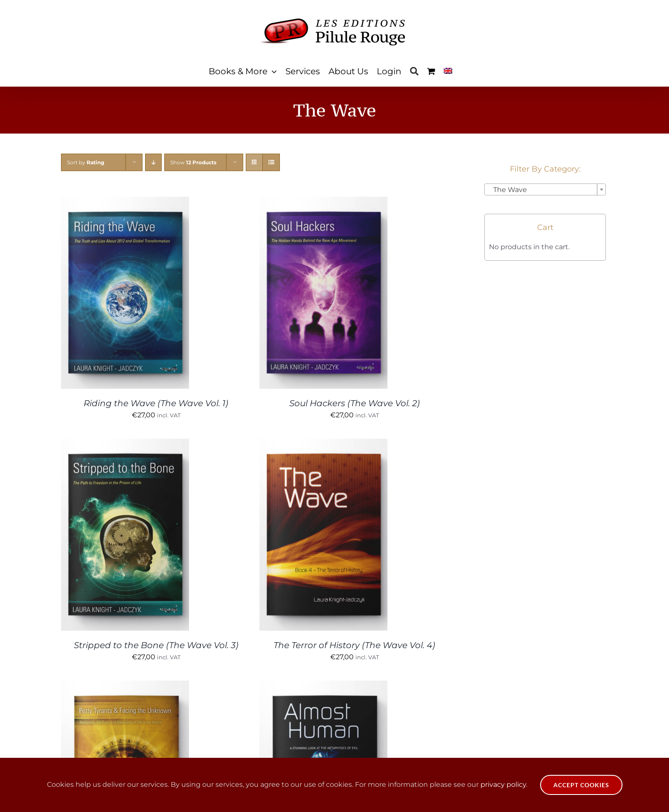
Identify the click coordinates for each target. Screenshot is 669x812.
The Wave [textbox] (508, 190)
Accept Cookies (581, 785)
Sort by (86, 162)
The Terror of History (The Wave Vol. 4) (354, 645)
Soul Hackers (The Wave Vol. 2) (355, 403)
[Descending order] (153, 162)
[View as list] (271, 162)
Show (193, 162)
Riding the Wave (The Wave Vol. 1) (156, 403)
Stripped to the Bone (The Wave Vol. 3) (156, 645)
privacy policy (503, 784)
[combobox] (545, 189)
